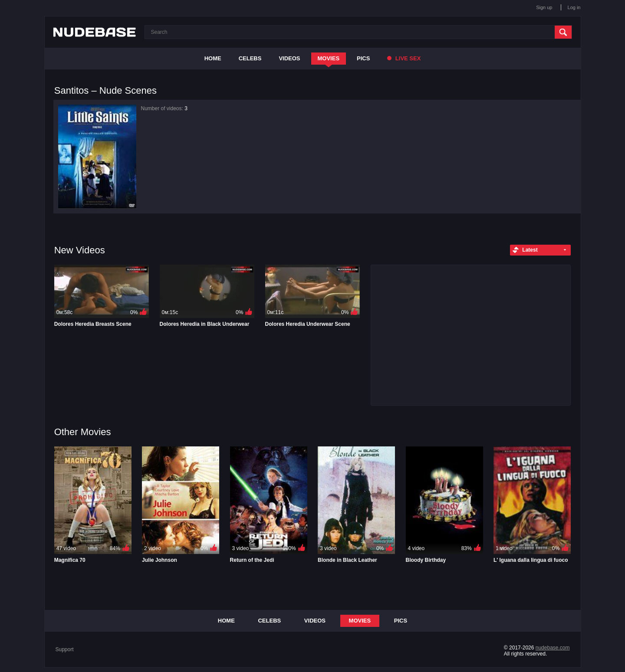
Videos (289, 58)
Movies (329, 58)
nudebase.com (553, 648)
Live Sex (404, 58)
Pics (363, 58)
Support (65, 649)
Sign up (544, 7)
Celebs (250, 58)
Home (213, 58)
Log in (574, 7)
